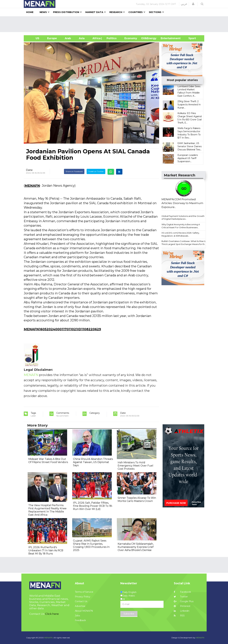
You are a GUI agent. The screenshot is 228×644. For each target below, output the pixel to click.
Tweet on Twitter (96, 171)
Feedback (80, 620)
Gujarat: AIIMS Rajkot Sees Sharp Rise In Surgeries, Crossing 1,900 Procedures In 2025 (91, 545)
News (43, 12)
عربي (184, 4)
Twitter (181, 597)
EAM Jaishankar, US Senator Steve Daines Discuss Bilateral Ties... (190, 146)
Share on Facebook (74, 171)
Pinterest (182, 606)
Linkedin (182, 611)
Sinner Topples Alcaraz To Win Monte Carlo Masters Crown (137, 499)
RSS (179, 616)
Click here (52, 614)
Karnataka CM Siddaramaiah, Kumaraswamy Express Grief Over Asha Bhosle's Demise (136, 547)
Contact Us (81, 601)
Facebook (182, 592)
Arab (68, 38)
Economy (131, 38)
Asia (82, 38)
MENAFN (32, 186)
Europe (52, 38)
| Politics (111, 38)
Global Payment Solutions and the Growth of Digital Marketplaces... (183, 218)
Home (30, 12)
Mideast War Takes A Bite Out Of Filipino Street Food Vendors (48, 461)
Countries (136, 12)
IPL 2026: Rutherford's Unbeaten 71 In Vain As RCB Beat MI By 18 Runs (46, 550)
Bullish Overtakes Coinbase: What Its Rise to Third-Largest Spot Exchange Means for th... (184, 243)
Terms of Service (84, 592)
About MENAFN (84, 611)
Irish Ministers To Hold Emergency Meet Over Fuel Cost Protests (135, 466)
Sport (190, 38)
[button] (193, 4)
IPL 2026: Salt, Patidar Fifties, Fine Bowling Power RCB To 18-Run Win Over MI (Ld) (93, 506)
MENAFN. (49, 638)
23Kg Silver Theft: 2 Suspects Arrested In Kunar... (189, 105)
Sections (155, 12)
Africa (96, 38)
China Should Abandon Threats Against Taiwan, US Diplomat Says (93, 462)
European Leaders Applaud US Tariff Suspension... (188, 158)
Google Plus (184, 601)
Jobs (77, 616)
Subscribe (129, 614)
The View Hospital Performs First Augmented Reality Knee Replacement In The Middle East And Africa (47, 510)
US (33, 38)
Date (29, 170)
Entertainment (166, 38)
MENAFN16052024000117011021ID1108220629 (62, 329)
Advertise (80, 606)
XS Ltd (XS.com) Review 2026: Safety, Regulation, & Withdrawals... (180, 234)
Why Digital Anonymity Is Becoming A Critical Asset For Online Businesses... (181, 226)
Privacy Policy (83, 597)
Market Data (94, 12)
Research (116, 12)
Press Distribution (66, 12)
